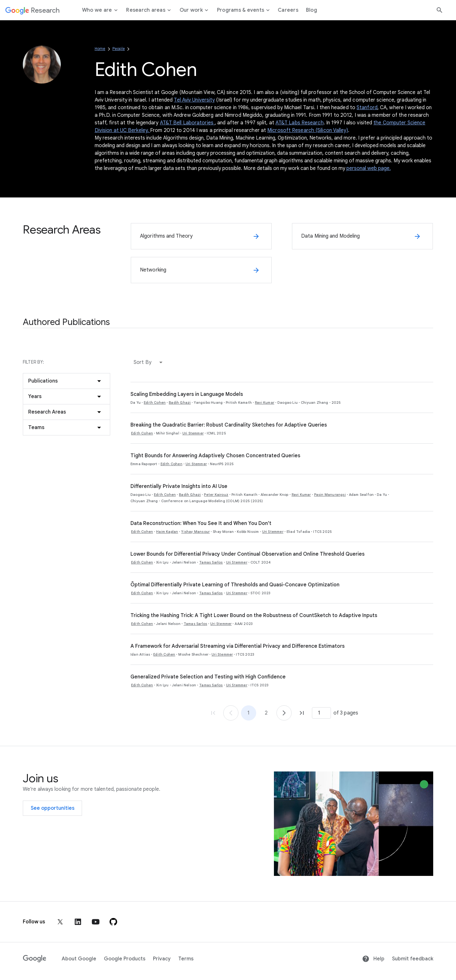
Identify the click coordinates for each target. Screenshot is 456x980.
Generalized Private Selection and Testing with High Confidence (208, 677)
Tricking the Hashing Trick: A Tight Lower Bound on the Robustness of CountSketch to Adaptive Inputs (254, 615)
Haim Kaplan (167, 532)
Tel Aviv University (194, 100)
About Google (79, 959)
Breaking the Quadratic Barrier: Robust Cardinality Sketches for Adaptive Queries (229, 425)
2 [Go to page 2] (266, 713)
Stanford (367, 108)
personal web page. (369, 168)
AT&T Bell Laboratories (187, 123)
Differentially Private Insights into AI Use (179, 486)
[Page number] (321, 713)
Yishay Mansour (195, 532)
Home (100, 49)
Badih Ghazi (180, 403)
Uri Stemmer (193, 433)
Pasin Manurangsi (330, 495)
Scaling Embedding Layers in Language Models (187, 394)
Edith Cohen (155, 403)
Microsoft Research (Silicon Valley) (308, 130)
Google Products (125, 959)
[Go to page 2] (284, 713)
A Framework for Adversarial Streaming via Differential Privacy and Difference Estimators (237, 646)
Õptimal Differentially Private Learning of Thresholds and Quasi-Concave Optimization (235, 585)
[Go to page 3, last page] (302, 713)
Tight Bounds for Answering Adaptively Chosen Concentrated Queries (215, 456)
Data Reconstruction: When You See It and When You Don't (201, 523)
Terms (186, 959)
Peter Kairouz (216, 495)
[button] (149, 362)
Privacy (162, 959)
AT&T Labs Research (300, 123)
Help (373, 959)
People (119, 49)
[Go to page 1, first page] (213, 713)
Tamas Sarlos (211, 562)
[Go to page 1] (231, 713)
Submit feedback (413, 959)
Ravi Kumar (265, 403)
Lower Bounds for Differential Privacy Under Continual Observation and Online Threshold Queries (247, 554)
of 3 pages (346, 713)
